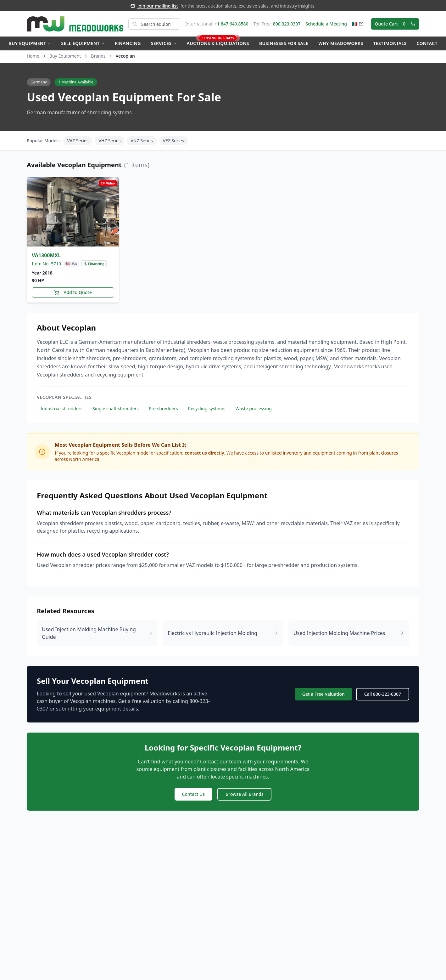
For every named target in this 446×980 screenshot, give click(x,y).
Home (33, 56)
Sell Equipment (83, 43)
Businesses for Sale (284, 43)
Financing (128, 43)
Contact (427, 43)
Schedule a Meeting (326, 24)
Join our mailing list (158, 6)
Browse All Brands (244, 794)
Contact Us (194, 794)
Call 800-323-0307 (383, 694)
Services (164, 43)
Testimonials (390, 43)
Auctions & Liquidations (218, 41)
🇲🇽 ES (358, 24)
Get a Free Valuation (323, 694)
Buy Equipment (30, 43)
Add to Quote (73, 292)
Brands (98, 56)
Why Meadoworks (341, 43)
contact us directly (204, 453)
